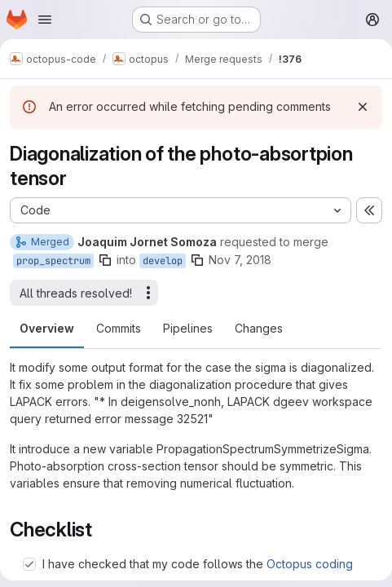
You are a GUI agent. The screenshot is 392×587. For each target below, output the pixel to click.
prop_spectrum (53, 261)
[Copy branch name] (105, 260)
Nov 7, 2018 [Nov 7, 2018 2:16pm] (240, 260)
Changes (259, 328)
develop (163, 261)
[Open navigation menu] (45, 20)
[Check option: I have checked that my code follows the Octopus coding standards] (29, 564)
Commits (119, 328)
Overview (47, 328)
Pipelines (188, 328)
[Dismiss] (363, 107)
